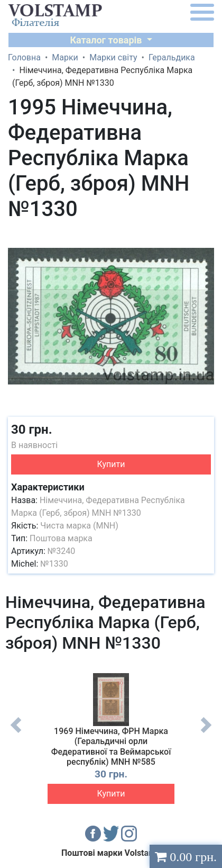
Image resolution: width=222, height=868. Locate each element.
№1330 (54, 564)
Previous (16, 733)
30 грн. (32, 429)
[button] (205, 236)
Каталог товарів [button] (107, 40)
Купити (111, 464)
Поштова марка (61, 538)
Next (206, 733)
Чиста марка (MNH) (79, 526)
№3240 (61, 551)
